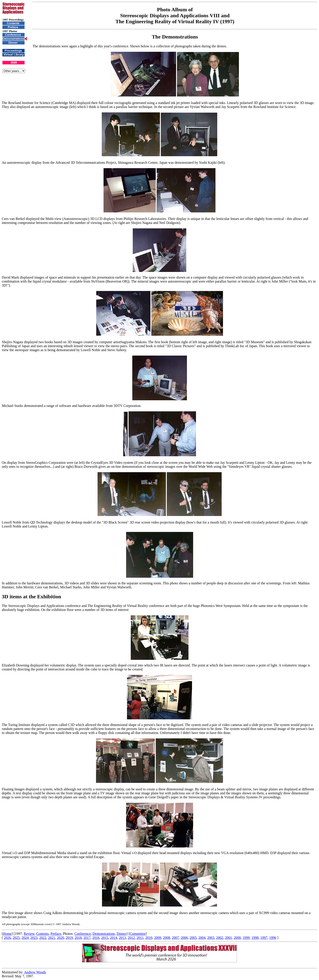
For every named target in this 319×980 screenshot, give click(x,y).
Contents (42, 934)
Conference (83, 934)
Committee (137, 934)
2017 (87, 938)
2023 (34, 938)
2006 (184, 938)
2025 (16, 938)
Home (7, 934)
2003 (211, 938)
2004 (202, 938)
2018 (78, 938)
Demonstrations (104, 934)
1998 (255, 938)
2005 (193, 938)
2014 (113, 938)
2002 (220, 938)
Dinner (121, 934)
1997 (264, 938)
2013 (122, 938)
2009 (158, 938)
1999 (246, 938)
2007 (175, 938)
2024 (25, 938)
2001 (229, 938)
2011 (140, 938)
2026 (7, 938)
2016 (96, 938)
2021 (52, 938)
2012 (131, 938)
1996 (273, 938)
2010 (149, 938)
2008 (167, 938)
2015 (105, 938)
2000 (237, 938)
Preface (56, 934)
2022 (43, 938)
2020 (60, 938)
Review (29, 934)
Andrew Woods (35, 972)
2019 (69, 938)
